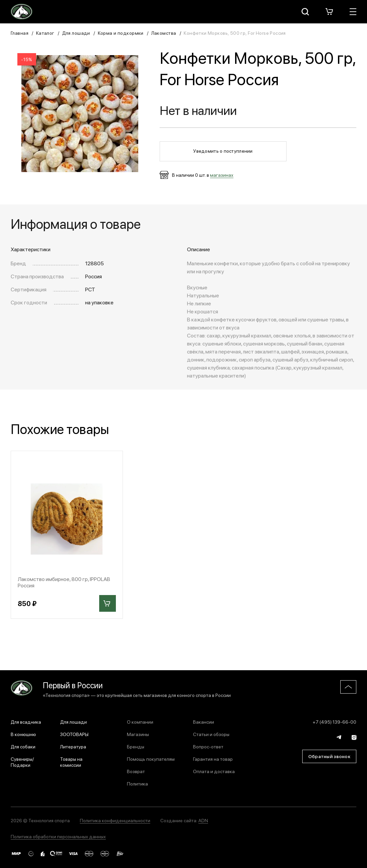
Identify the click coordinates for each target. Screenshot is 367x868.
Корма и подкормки (121, 33)
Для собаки (23, 746)
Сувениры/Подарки (22, 762)
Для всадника (26, 722)
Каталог (45, 33)
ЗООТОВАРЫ (74, 734)
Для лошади (76, 33)
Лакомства (164, 33)
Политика (137, 783)
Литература (73, 746)
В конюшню (23, 734)
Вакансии (204, 722)
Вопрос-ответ (208, 746)
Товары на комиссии (71, 762)
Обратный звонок (329, 756)
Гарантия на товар (213, 759)
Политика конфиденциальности (115, 820)
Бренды (136, 746)
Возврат (136, 771)
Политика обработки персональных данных (58, 836)
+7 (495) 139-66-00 (334, 722)
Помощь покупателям (151, 759)
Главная (20, 33)
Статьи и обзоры (211, 734)
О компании (140, 722)
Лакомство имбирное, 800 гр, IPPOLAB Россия (64, 582)
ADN (203, 820)
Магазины (138, 734)
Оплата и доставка (214, 771)
